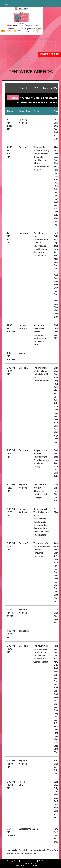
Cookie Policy (30, 863)
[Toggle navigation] (6, 3)
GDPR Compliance (46, 861)
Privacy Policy (13, 861)
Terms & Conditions (29, 861)
